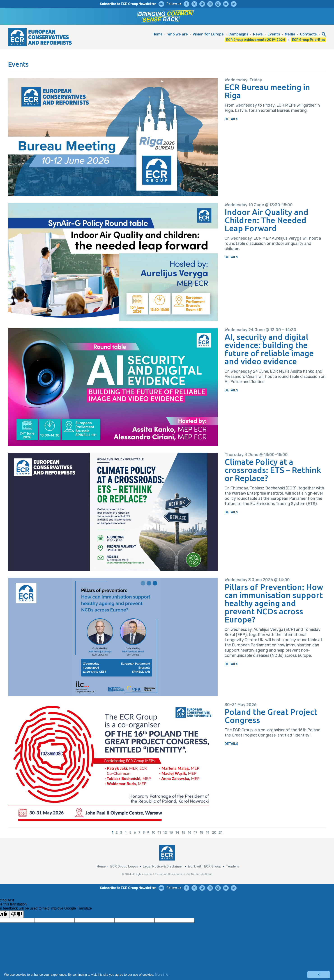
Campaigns (238, 34)
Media (290, 34)
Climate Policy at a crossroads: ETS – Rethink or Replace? (273, 470)
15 (183, 833)
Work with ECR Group (205, 867)
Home (158, 34)
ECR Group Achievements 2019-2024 (256, 40)
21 (220, 833)
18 (202, 833)
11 (159, 833)
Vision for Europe (208, 34)
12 (165, 833)
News (258, 34)
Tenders (233, 867)
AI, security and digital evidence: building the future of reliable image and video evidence (269, 349)
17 (196, 833)
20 (214, 833)
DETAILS (231, 119)
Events (274, 34)
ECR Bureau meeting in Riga (267, 91)
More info (161, 975)
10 (153, 833)
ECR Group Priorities (309, 40)
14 (177, 833)
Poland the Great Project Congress (271, 716)
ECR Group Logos (124, 867)
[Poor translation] (16, 914)
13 (171, 833)
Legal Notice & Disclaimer (163, 867)
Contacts (308, 34)
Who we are (178, 34)
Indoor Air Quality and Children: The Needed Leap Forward (266, 220)
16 (190, 833)
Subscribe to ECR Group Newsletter (128, 4)
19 (208, 833)
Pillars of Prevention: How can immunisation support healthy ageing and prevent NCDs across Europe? (274, 603)
